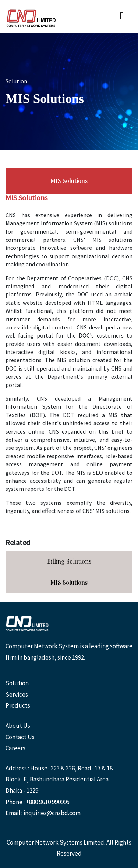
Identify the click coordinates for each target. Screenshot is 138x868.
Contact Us (20, 737)
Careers (15, 748)
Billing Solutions (69, 561)
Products (18, 705)
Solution (17, 683)
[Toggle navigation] (122, 17)
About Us (18, 726)
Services (17, 694)
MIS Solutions (69, 181)
